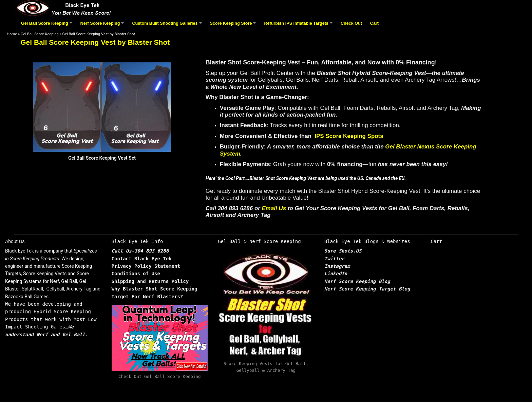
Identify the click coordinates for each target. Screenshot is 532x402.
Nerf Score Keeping (103, 26)
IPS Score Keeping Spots (349, 136)
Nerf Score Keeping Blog (357, 281)
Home (12, 34)
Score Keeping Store (234, 26)
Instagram (337, 266)
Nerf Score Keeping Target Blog (367, 289)
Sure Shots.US (343, 251)
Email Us (274, 208)
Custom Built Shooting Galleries (168, 26)
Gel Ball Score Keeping (47, 26)
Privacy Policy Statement (146, 266)
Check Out (351, 23)
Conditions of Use (136, 274)
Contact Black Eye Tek (142, 259)
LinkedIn (336, 274)
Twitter (334, 259)
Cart (374, 23)
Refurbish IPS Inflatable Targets (299, 26)
